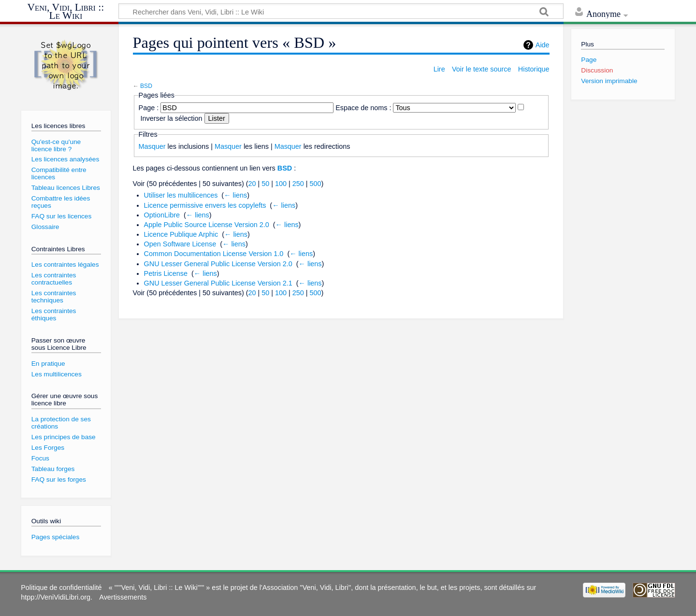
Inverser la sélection (172, 118)
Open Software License (180, 244)
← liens (235, 195)
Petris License (166, 273)
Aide (543, 45)
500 (316, 184)
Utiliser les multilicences (181, 195)
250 (298, 184)
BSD (146, 86)
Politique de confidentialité (61, 587)
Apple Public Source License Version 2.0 (207, 225)
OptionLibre (162, 215)
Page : (149, 108)
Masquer (152, 146)
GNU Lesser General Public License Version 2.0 (218, 264)
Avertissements (123, 597)
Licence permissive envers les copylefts (205, 205)
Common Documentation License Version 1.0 (214, 254)
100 (281, 184)
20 (252, 184)
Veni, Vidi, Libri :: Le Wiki (66, 12)
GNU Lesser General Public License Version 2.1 (218, 283)
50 (265, 184)
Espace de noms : (363, 108)
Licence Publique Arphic (181, 234)
